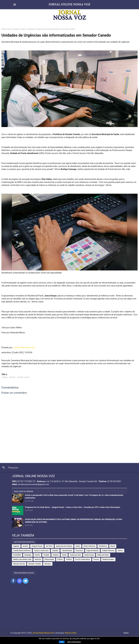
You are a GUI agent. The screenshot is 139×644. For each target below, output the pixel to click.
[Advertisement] (69, 609)
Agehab (16, 546)
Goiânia (56, 555)
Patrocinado (49, 559)
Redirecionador (108, 559)
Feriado (46, 555)
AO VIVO (49, 546)
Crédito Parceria (108, 551)
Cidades (4, 377)
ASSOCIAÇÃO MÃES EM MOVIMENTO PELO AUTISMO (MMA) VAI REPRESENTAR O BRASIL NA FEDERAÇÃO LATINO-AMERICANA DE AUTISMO (74, 521)
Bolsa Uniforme (89, 546)
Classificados (67, 551)
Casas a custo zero (41, 551)
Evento (37, 555)
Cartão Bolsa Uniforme (22, 551)
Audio (78, 546)
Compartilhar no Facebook (13, 581)
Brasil (113, 546)
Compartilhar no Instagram (19, 581)
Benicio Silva (71, 633)
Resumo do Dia (19, 564)
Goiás (64, 555)
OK (62, 642)
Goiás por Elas (75, 555)
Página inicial (6, 29)
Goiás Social (89, 555)
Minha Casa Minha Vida (22, 559)
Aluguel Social (37, 546)
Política (69, 559)
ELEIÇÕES (17, 555)
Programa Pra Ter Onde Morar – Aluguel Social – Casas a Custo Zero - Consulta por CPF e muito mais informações (73, 507)
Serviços (48, 564)
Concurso (79, 551)
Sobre (126, 633)
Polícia (60, 559)
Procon (96, 559)
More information (74, 642)
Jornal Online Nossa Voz (24, 347)
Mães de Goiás (103, 555)
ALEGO (25, 546)
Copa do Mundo (92, 551)
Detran (120, 551)
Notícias (12, 377)
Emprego (28, 555)
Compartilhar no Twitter (26, 581)
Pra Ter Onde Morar (83, 559)
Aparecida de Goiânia (64, 546)
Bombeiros (103, 546)
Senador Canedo (19, 29)
